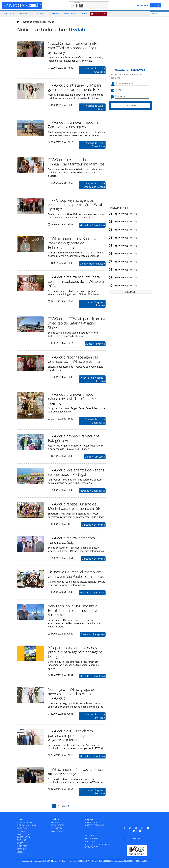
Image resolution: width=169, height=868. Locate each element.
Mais (65, 806)
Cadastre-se (130, 106)
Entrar (156, 5)
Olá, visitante (142, 5)
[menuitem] (9, 14)
